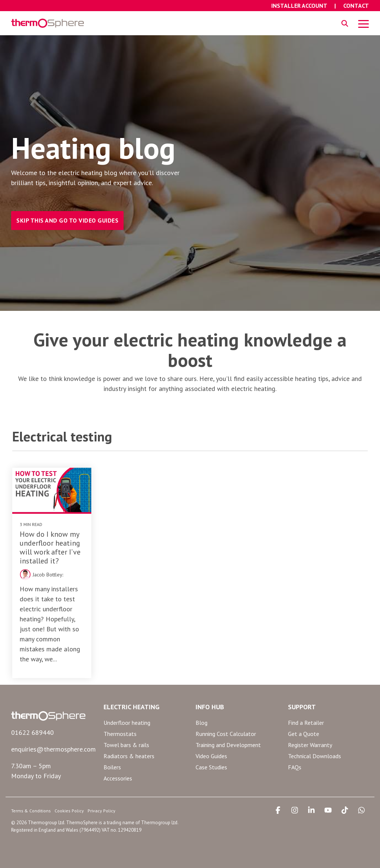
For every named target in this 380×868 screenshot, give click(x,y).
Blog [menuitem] (202, 723)
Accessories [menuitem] (118, 778)
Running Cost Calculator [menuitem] (226, 734)
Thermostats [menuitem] (120, 734)
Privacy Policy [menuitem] (101, 811)
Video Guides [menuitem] (211, 756)
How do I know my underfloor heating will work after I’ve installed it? (50, 548)
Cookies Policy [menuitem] (69, 811)
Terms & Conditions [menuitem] (31, 811)
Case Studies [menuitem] (211, 767)
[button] (363, 23)
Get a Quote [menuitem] (304, 734)
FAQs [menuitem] (295, 767)
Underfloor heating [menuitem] (127, 723)
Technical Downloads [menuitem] (315, 756)
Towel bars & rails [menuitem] (126, 745)
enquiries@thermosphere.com (53, 749)
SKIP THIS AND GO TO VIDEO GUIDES (67, 220)
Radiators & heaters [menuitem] (129, 756)
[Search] (345, 23)
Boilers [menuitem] (112, 767)
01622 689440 (32, 732)
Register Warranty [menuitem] (310, 745)
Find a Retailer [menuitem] (306, 723)
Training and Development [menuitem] (228, 745)
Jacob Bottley (47, 575)
